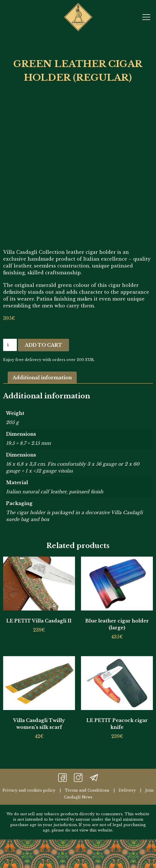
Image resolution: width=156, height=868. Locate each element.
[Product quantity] (10, 345)
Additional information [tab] (42, 378)
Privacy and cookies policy (29, 790)
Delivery (127, 790)
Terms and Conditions (87, 790)
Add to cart (43, 345)
